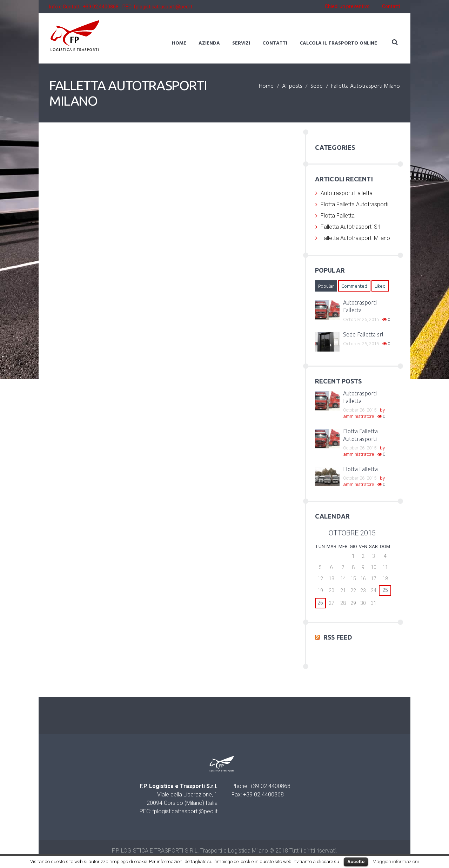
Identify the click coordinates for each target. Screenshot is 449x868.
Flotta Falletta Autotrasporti (354, 204)
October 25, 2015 (361, 343)
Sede (317, 87)
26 (320, 603)
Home (179, 43)
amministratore (358, 416)
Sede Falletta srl (363, 334)
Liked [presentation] (380, 286)
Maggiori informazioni (396, 862)
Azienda (209, 43)
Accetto (356, 862)
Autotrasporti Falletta (347, 193)
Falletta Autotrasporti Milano (355, 238)
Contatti (391, 7)
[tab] (326, 286)
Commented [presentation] (354, 286)
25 (385, 590)
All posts (292, 87)
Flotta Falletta (338, 216)
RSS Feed (338, 637)
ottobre (352, 533)
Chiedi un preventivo (347, 7)
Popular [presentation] (326, 286)
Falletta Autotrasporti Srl (350, 227)
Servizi (241, 43)
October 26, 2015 (361, 319)
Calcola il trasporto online (338, 43)
